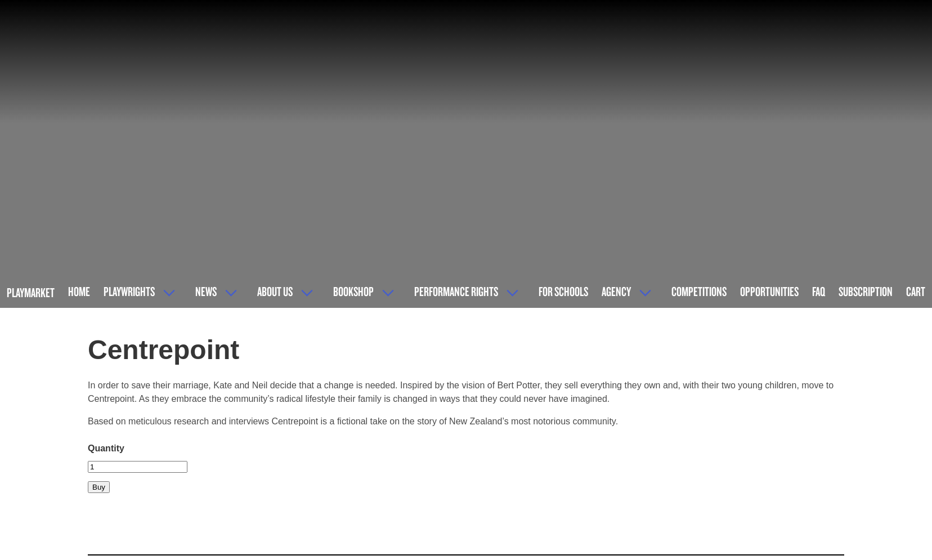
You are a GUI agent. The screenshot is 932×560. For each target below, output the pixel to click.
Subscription (866, 291)
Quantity (106, 448)
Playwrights (129, 291)
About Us (275, 291)
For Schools (563, 291)
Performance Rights (456, 291)
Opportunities (769, 291)
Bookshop (353, 291)
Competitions (699, 291)
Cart (916, 291)
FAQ (819, 291)
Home (79, 291)
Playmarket (31, 292)
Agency (616, 291)
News (206, 291)
